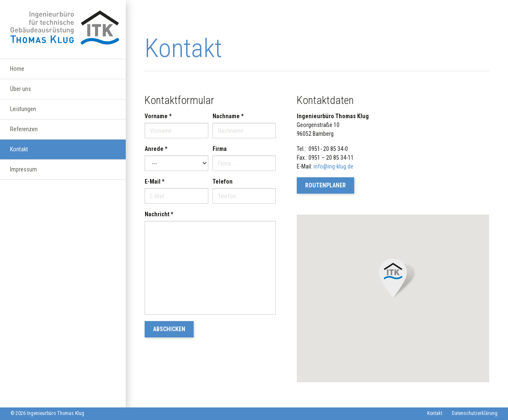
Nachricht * (159, 214)
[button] (393, 279)
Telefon (223, 181)
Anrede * (156, 149)
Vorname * (158, 116)
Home (17, 70)
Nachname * (228, 116)
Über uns (21, 92)
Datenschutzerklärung (475, 413)
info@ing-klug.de (333, 166)
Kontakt (19, 156)
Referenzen (24, 135)
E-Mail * (154, 181)
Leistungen (23, 113)
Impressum (23, 177)
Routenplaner (325, 185)
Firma (220, 149)
